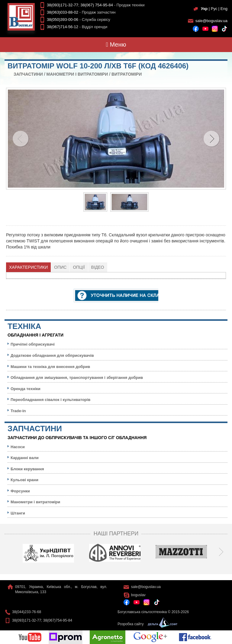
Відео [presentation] (98, 267)
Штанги (18, 513)
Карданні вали (25, 458)
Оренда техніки (26, 389)
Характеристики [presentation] (28, 267)
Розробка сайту (146, 624)
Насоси (18, 447)
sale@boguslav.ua (211, 21)
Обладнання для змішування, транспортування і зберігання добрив (77, 378)
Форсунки (20, 491)
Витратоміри (127, 74)
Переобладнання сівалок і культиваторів (50, 400)
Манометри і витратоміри (77, 74)
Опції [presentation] (79, 267)
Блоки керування (27, 469)
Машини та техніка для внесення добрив (50, 367)
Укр (204, 9)
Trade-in (18, 411)
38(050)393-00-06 (63, 20)
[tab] (29, 267)
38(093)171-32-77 (63, 5)
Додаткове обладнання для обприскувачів (52, 355)
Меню (116, 44)
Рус (214, 9)
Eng (224, 9)
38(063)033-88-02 (63, 12)
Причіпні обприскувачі (33, 344)
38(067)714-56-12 (63, 27)
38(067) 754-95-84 (97, 5)
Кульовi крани (24, 480)
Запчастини (28, 74)
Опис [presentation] (60, 267)
